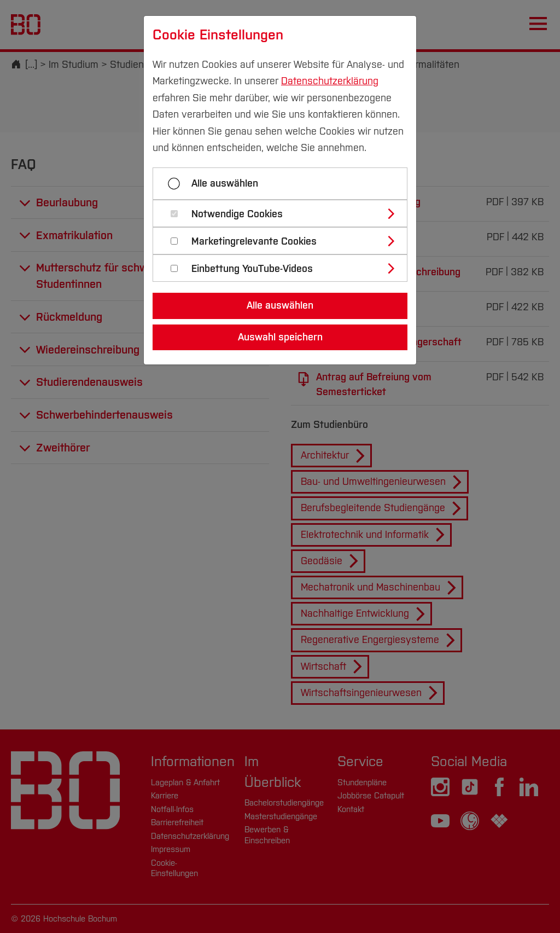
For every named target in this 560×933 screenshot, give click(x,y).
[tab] (285, 213)
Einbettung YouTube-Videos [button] (252, 269)
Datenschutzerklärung (330, 81)
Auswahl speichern (280, 337)
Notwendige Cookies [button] (237, 214)
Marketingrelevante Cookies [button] (254, 242)
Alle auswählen (225, 183)
